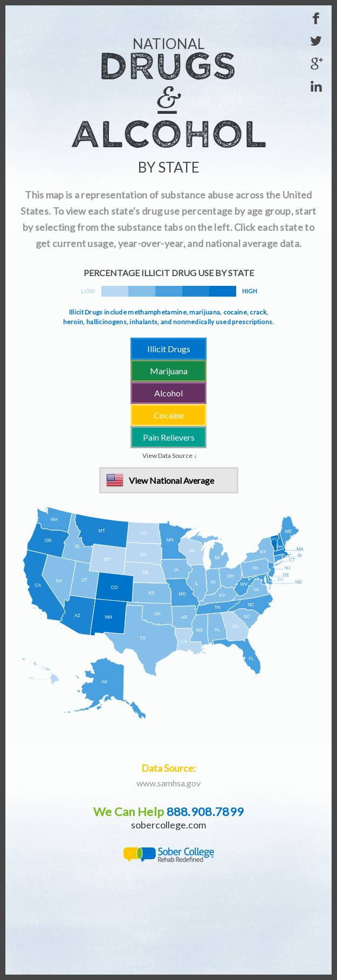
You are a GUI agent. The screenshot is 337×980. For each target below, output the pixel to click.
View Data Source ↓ (170, 455)
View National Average (171, 480)
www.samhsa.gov (168, 783)
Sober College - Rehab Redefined (168, 855)
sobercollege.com (168, 825)
